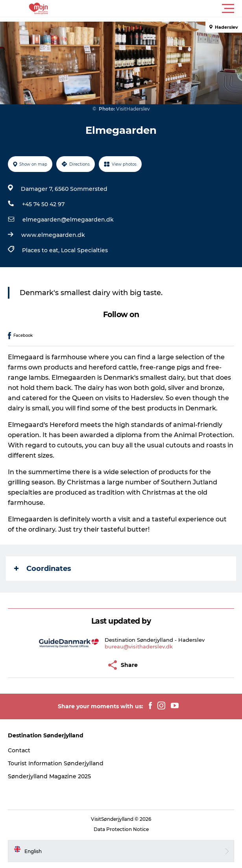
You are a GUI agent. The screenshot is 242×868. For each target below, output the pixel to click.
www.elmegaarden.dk (53, 235)
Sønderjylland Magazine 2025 (49, 776)
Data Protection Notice (121, 829)
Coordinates (43, 569)
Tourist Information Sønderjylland (56, 763)
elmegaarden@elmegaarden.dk (68, 220)
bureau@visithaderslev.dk (139, 646)
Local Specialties (84, 250)
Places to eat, (42, 250)
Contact (19, 750)
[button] (156, 9)
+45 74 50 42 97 (43, 204)
